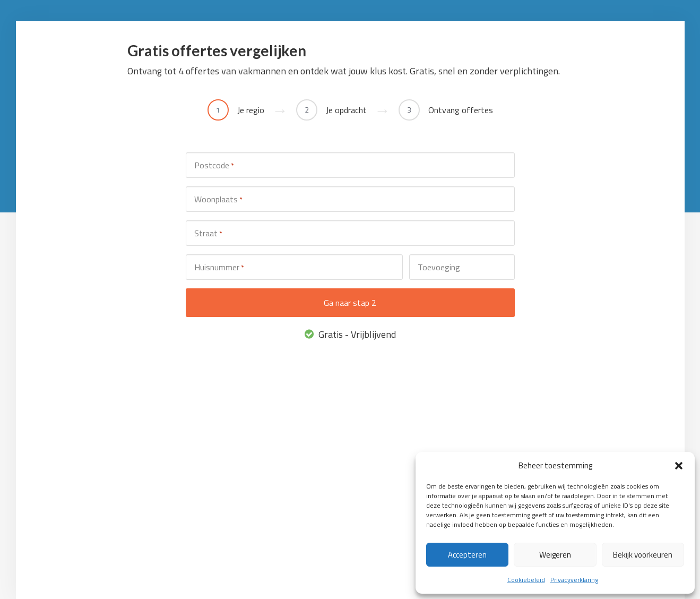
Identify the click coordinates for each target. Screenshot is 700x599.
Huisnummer (219, 267)
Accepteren (467, 555)
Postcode (214, 165)
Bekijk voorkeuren (643, 555)
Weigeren (555, 555)
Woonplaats (218, 199)
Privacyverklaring (574, 580)
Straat (208, 233)
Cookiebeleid (526, 580)
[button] (679, 466)
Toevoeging (439, 267)
